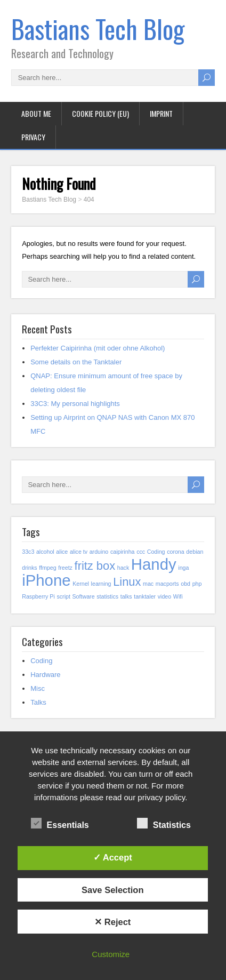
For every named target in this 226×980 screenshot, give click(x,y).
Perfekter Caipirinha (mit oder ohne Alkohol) (98, 348)
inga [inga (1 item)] (183, 568)
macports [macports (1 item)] (167, 584)
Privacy (33, 137)
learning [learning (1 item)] (101, 584)
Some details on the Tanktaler (76, 362)
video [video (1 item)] (164, 596)
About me (36, 113)
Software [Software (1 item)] (84, 596)
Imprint (161, 113)
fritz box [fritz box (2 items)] (95, 566)
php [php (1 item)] (197, 584)
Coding (41, 661)
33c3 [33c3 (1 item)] (28, 552)
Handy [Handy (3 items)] (154, 564)
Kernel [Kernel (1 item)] (81, 584)
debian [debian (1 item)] (195, 552)
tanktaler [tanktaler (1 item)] (145, 596)
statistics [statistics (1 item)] (107, 596)
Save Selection (112, 890)
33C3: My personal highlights (75, 404)
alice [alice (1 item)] (62, 552)
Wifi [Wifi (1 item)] (178, 596)
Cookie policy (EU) (100, 113)
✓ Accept (113, 857)
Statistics (164, 824)
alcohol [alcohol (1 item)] (45, 552)
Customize (111, 954)
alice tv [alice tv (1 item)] (79, 552)
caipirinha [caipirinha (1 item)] (123, 552)
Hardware (45, 675)
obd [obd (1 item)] (185, 584)
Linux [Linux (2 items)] (127, 582)
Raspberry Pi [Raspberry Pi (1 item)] (38, 596)
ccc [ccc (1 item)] (141, 552)
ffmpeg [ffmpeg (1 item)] (47, 568)
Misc (38, 688)
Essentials (60, 824)
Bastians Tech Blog (98, 29)
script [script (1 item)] (63, 596)
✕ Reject (112, 922)
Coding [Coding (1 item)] (156, 552)
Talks (38, 702)
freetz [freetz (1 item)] (65, 568)
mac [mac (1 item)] (148, 584)
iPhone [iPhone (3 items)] (46, 580)
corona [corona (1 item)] (176, 552)
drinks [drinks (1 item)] (29, 568)
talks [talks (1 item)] (126, 596)
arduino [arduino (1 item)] (99, 552)
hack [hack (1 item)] (123, 568)
